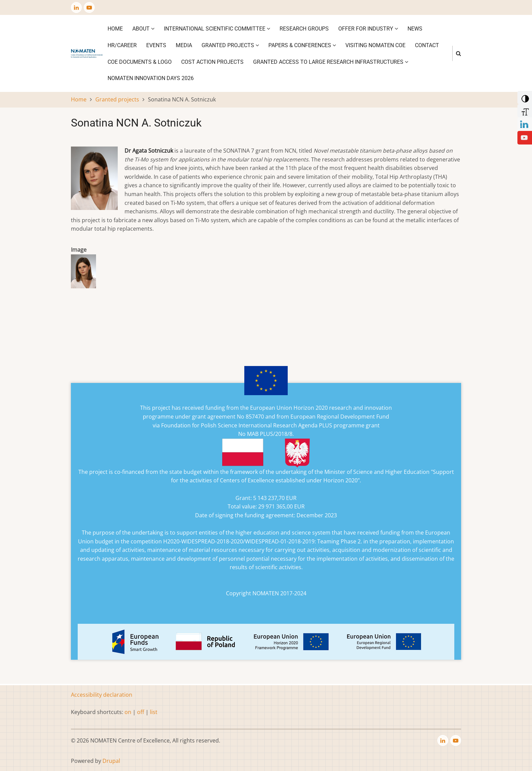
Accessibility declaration (102, 695)
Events (156, 45)
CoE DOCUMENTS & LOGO (140, 62)
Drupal (111, 761)
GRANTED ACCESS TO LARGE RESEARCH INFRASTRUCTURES (331, 62)
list (154, 712)
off (141, 712)
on (128, 712)
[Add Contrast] (524, 97)
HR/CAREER (122, 45)
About (143, 29)
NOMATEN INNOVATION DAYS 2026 (151, 78)
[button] (83, 273)
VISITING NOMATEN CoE (375, 45)
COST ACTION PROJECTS (212, 62)
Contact (427, 45)
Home (115, 29)
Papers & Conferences (302, 45)
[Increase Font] (524, 110)
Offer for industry (368, 29)
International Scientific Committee (217, 29)
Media (184, 45)
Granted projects (230, 45)
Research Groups (304, 29)
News (415, 29)
